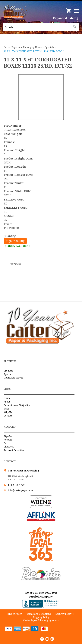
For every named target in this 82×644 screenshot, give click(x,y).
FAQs (6, 409)
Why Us (8, 412)
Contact (8, 416)
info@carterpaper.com (20, 490)
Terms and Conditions (39, 614)
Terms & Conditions (15, 450)
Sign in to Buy (15, 241)
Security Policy (63, 614)
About (7, 402)
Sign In (8, 436)
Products (8, 371)
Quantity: (10, 236)
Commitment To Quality (17, 405)
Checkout (9, 447)
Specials (8, 374)
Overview (15, 264)
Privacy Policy (14, 614)
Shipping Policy (41, 617)
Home (7, 398)
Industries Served (14, 378)
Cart (6, 443)
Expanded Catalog (66, 18)
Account (8, 440)
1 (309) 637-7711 (17, 485)
